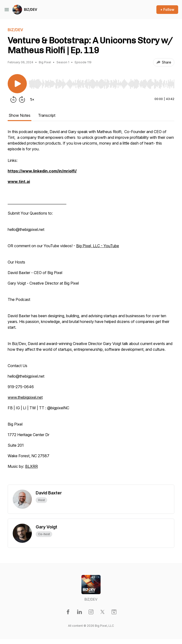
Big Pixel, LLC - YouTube (98, 246)
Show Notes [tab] (20, 115)
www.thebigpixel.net (25, 397)
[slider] (102, 84)
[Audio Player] (102, 82)
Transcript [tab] (47, 115)
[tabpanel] (91, 307)
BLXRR (31, 466)
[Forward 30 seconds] (22, 100)
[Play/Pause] (17, 84)
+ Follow (167, 9)
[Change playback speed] (32, 100)
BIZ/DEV (31, 9)
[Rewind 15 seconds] (13, 100)
